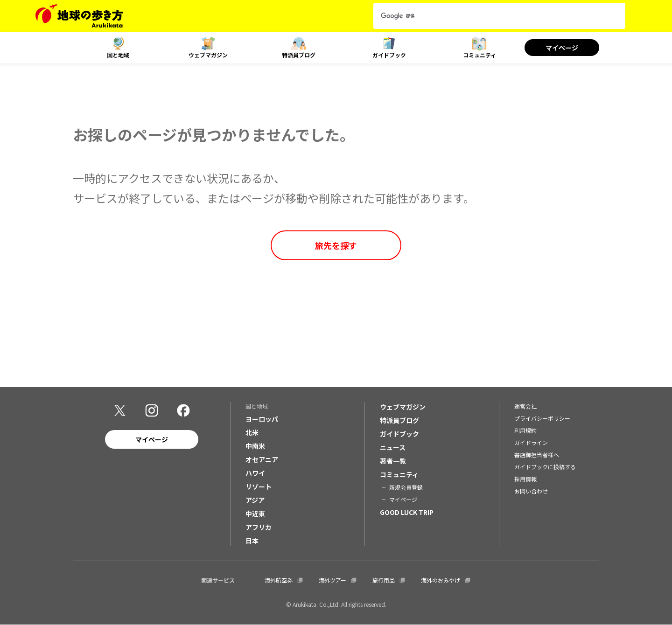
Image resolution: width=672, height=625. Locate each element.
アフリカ (259, 527)
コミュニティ (479, 55)
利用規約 (525, 430)
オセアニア (262, 459)
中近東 (255, 514)
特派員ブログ (299, 55)
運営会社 (525, 406)
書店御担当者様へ (537, 455)
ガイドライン (531, 442)
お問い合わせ (531, 491)
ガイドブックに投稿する (545, 467)
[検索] (491, 16)
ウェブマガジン (208, 55)
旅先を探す (336, 245)
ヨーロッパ (262, 419)
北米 (252, 432)
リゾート (259, 486)
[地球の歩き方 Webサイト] (79, 16)
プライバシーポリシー (542, 418)
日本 (252, 541)
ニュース (393, 447)
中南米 (255, 446)
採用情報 (525, 479)
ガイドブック (389, 55)
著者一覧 (393, 461)
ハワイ (255, 473)
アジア (255, 500)
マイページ (562, 48)
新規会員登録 (406, 487)
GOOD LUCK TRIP (407, 512)
